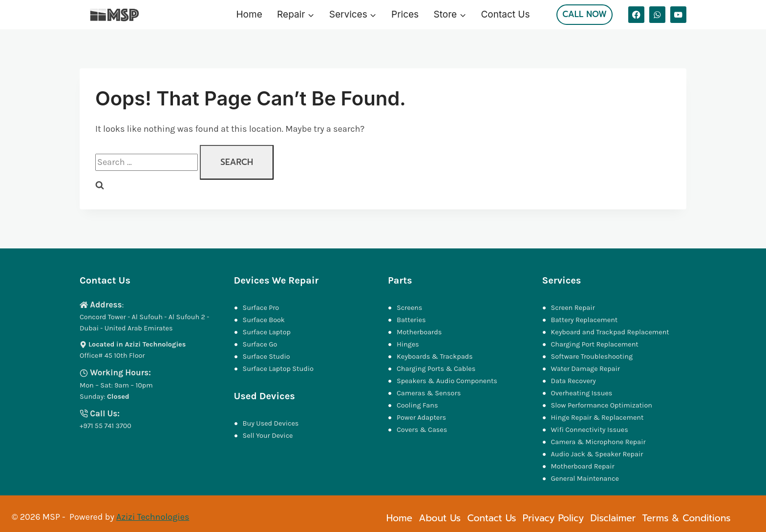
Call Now (585, 14)
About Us (440, 518)
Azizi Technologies (153, 517)
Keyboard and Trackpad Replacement (610, 332)
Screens (409, 308)
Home (249, 14)
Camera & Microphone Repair (599, 442)
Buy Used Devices (271, 423)
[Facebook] (636, 14)
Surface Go (260, 344)
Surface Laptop (267, 332)
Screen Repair (573, 308)
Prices (405, 14)
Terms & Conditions (687, 518)
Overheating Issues (582, 393)
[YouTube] (678, 14)
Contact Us (505, 14)
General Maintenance (585, 479)
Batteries (411, 320)
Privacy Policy (553, 518)
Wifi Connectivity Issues (590, 430)
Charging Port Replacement (595, 344)
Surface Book (264, 320)
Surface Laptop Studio (278, 369)
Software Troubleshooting (592, 357)
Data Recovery (574, 381)
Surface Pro (261, 308)
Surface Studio (266, 357)
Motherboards (419, 332)
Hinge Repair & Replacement (597, 418)
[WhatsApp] (657, 14)
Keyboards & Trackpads (436, 357)
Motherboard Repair (583, 466)
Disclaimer (613, 518)
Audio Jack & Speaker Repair (598, 454)
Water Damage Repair (586, 369)
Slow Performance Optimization (602, 405)
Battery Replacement (585, 320)
